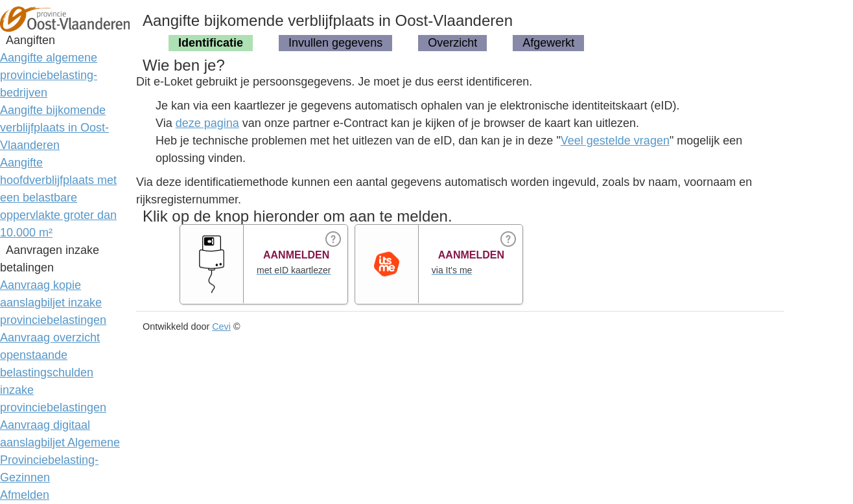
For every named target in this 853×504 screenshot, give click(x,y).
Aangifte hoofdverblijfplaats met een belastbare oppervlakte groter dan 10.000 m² (58, 198)
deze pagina (207, 123)
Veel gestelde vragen (615, 141)
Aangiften (30, 40)
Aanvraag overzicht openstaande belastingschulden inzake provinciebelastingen (53, 372)
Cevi (221, 326)
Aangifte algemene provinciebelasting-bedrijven (49, 75)
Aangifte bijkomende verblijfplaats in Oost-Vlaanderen (54, 128)
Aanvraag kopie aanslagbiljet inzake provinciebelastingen (53, 303)
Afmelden (25, 495)
